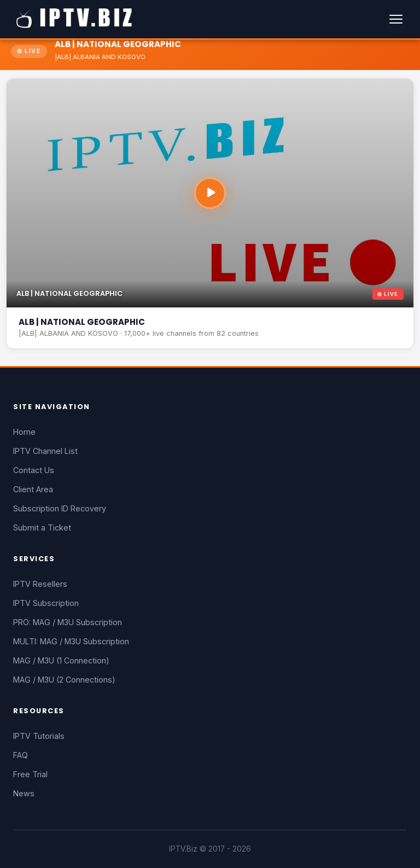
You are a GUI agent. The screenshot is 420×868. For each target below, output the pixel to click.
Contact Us (34, 470)
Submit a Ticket (42, 528)
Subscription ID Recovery (60, 508)
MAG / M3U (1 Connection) (61, 660)
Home (24, 432)
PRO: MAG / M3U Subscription (68, 622)
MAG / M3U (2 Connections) (64, 680)
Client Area (33, 489)
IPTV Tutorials (39, 736)
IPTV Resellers (40, 584)
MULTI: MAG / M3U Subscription (71, 641)
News (24, 793)
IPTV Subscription (46, 603)
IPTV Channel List (45, 451)
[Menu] (396, 19)
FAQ (21, 755)
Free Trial (30, 774)
